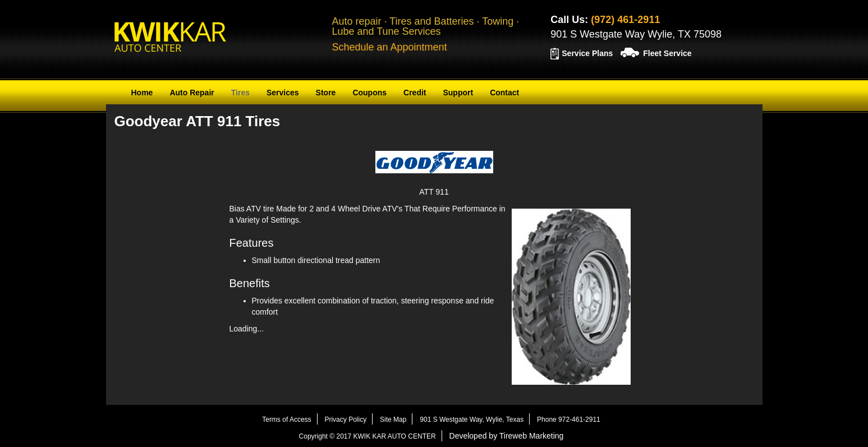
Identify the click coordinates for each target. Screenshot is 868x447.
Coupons (369, 93)
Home (142, 93)
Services (283, 93)
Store (326, 93)
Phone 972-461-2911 (569, 420)
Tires (240, 93)
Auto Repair (192, 93)
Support (458, 93)
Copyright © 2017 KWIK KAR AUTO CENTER (368, 436)
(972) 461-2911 (625, 20)
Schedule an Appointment (389, 47)
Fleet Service (667, 53)
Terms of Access (286, 420)
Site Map (393, 420)
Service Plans (587, 53)
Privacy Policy (345, 420)
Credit (415, 93)
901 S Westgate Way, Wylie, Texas (472, 420)
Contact (504, 93)
